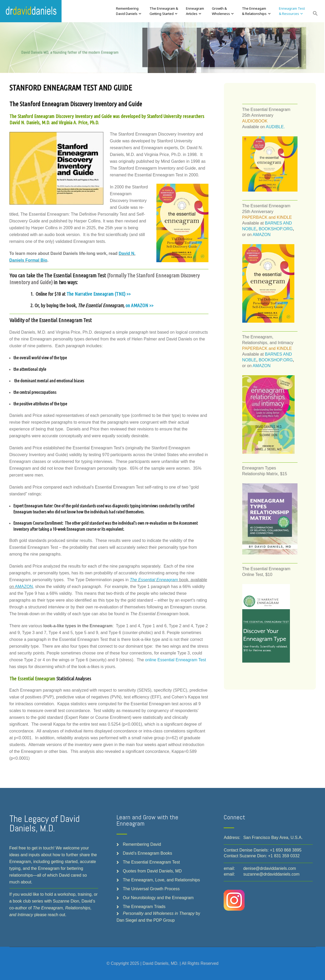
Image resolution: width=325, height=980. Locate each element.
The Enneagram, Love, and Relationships (161, 880)
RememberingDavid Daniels (127, 11)
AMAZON (24, 587)
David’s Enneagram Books (147, 853)
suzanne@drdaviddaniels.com (271, 874)
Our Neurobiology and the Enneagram (158, 898)
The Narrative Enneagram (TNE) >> (99, 294)
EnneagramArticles (195, 11)
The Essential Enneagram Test (151, 862)
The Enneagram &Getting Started (164, 11)
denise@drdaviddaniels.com (270, 868)
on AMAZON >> (139, 305)
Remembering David (142, 844)
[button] (315, 14)
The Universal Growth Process (151, 889)
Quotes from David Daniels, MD (152, 871)
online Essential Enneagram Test (176, 660)
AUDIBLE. (275, 127)
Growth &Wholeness (221, 11)
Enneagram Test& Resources (292, 11)
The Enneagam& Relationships (254, 11)
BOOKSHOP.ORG (276, 229)
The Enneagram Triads (144, 907)
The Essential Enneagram (154, 580)
